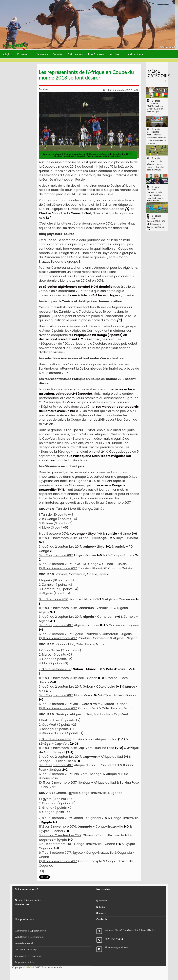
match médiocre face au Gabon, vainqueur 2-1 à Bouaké (87, 391)
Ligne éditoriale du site (28, 900)
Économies (24, 54)
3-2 (108, 547)
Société (58, 54)
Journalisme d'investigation (29, 956)
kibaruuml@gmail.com (116, 947)
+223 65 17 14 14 (114, 939)
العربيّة (172, 47)
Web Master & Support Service (30, 931)
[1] (127, 209)
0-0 (87, 669)
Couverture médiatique (27, 950)
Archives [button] (115, 54)
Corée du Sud (81, 213)
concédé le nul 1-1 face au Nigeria (96, 295)
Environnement (75, 54)
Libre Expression (97, 54)
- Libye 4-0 (86, 534)
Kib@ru (7, 54)
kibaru (46, 89)
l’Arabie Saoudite (52, 213)
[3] (120, 320)
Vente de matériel (24, 943)
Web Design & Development (29, 937)
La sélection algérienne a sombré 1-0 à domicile (76, 287)
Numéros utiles (134, 54)
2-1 (52, 551)
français (165, 47)
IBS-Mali (30, 967)
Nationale (42, 54)
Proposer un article (24, 962)
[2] (48, 218)
